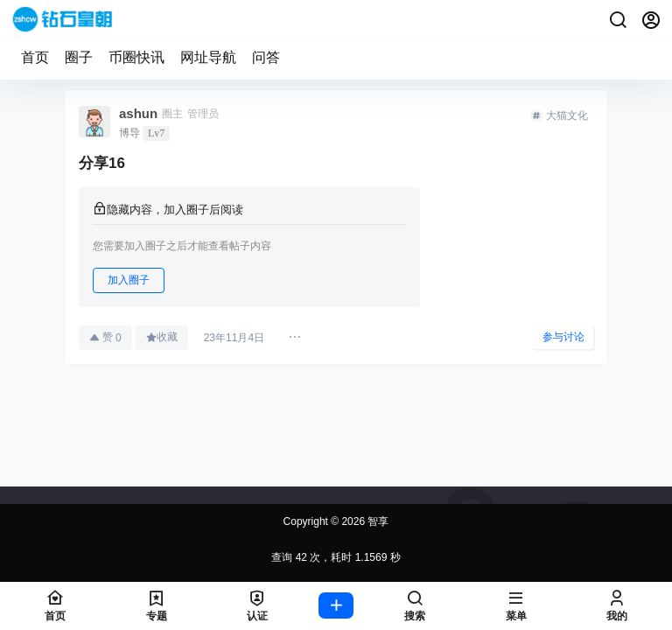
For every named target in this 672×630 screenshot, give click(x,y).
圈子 (79, 57)
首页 (35, 57)
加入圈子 (129, 280)
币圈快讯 (136, 57)
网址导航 (208, 57)
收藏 (162, 337)
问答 (266, 57)
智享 (377, 521)
